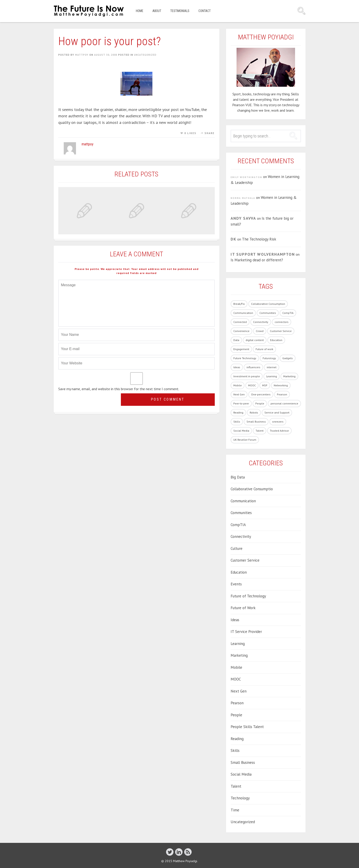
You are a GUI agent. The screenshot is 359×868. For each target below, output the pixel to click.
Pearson (237, 703)
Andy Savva (243, 218)
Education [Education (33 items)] (276, 340)
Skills (235, 750)
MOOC (236, 679)
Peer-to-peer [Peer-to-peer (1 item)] (241, 403)
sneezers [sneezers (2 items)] (278, 422)
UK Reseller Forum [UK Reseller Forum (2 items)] (245, 440)
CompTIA (238, 525)
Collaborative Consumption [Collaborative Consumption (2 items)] (268, 304)
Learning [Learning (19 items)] (272, 376)
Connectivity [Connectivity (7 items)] (261, 322)
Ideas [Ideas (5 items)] (237, 367)
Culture (237, 548)
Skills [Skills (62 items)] (237, 422)
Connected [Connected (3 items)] (240, 322)
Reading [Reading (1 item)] (238, 412)
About (157, 11)
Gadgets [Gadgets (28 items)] (288, 358)
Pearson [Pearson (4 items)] (282, 394)
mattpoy (82, 55)
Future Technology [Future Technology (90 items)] (245, 358)
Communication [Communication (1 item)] (243, 313)
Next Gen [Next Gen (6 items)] (239, 394)
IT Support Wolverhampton (263, 254)
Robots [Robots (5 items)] (254, 412)
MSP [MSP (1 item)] (265, 385)
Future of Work (243, 608)
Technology (240, 798)
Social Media (241, 774)
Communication (243, 501)
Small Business (243, 762)
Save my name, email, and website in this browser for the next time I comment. (119, 389)
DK (233, 239)
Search (301, 11)
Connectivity (241, 536)
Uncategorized (145, 55)
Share (210, 133)
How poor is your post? (110, 41)
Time (235, 810)
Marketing (239, 655)
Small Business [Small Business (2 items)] (256, 422)
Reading (237, 739)
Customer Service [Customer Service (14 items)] (281, 331)
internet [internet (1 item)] (272, 367)
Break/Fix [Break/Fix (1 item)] (239, 304)
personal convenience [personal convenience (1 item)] (284, 403)
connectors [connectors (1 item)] (282, 322)
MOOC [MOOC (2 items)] (252, 385)
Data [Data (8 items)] (236, 340)
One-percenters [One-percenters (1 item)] (261, 394)
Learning (238, 644)
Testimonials (180, 11)
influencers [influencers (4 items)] (253, 367)
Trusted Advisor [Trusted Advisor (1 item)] (279, 431)
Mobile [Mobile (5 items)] (238, 385)
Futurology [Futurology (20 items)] (269, 358)
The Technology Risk (259, 239)
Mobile (236, 667)
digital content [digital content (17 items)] (255, 340)
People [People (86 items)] (260, 403)
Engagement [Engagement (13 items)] (241, 349)
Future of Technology (248, 596)
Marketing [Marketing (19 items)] (289, 376)
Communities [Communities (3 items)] (268, 313)
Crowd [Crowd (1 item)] (260, 331)
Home (140, 11)
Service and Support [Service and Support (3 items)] (277, 412)
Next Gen (239, 691)
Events (236, 584)
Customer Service (245, 560)
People (236, 715)
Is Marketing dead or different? (257, 260)
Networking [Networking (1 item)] (281, 385)
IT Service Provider (246, 632)
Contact (205, 11)
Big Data (238, 477)
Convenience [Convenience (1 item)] (241, 331)
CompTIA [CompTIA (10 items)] (288, 313)
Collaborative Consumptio (252, 489)
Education (239, 572)
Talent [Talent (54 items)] (260, 431)
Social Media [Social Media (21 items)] (241, 431)
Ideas (235, 620)
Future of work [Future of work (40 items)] (264, 349)
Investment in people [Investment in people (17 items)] (247, 376)
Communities (241, 513)
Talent (236, 786)
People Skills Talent (247, 727)
